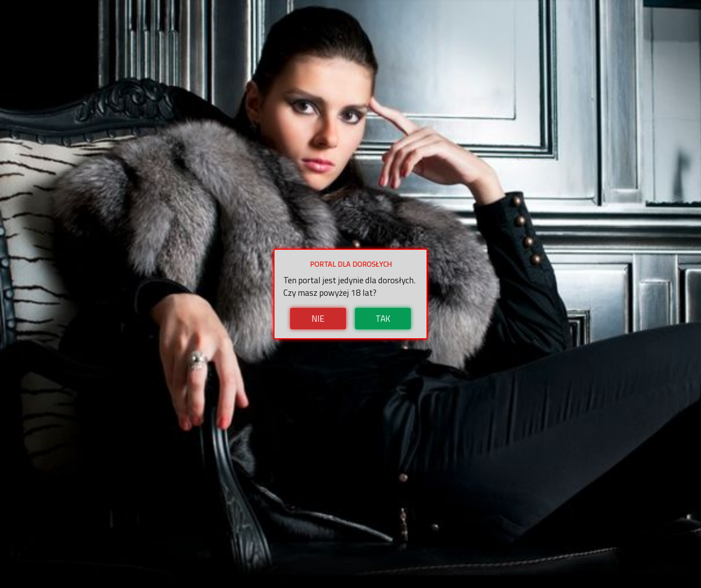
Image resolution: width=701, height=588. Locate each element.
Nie (318, 318)
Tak (383, 318)
